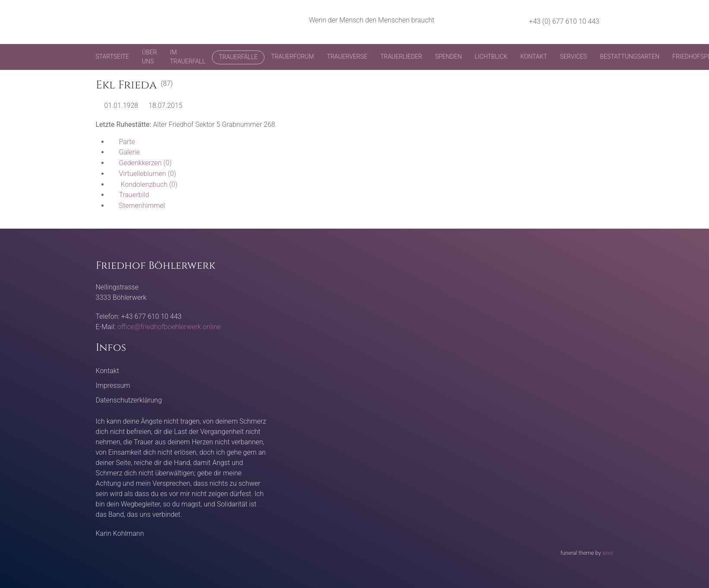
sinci (608, 553)
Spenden (448, 57)
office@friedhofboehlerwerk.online (169, 327)
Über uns (150, 57)
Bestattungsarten (630, 57)
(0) (140, 163)
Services (574, 57)
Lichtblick (491, 57)
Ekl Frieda (126, 85)
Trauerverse (347, 57)
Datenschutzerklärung (129, 400)
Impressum (113, 385)
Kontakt (534, 57)
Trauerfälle (238, 57)
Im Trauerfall (188, 57)
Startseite (113, 57)
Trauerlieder (401, 57)
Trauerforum (293, 57)
